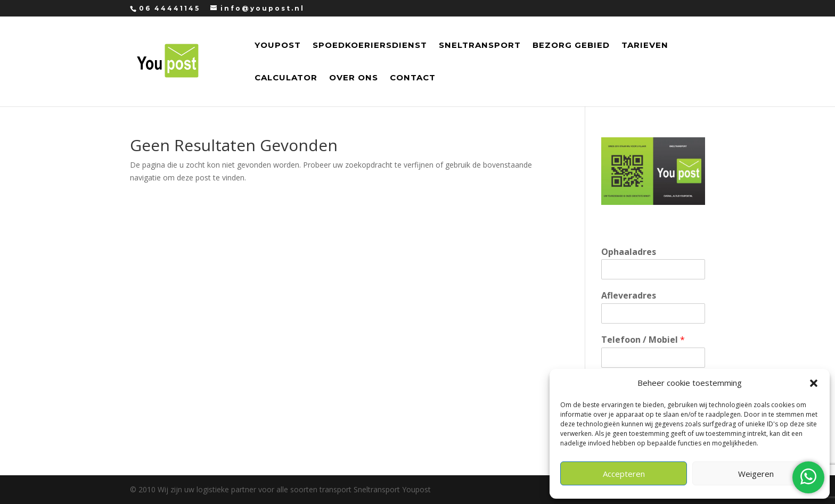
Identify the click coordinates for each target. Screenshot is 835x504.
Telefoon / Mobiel (643, 340)
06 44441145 (170, 8)
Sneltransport (480, 46)
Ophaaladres (629, 252)
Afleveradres (629, 296)
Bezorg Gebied (571, 46)
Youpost (278, 46)
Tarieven (645, 46)
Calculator (286, 78)
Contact (413, 78)
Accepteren (624, 474)
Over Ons (354, 78)
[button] (814, 383)
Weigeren (756, 474)
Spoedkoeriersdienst (370, 46)
